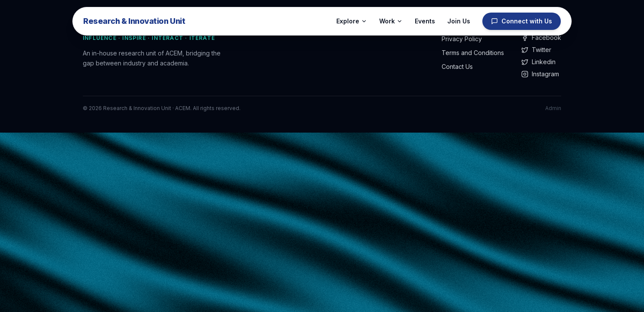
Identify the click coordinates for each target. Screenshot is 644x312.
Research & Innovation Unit (134, 21)
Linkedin (538, 62)
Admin (553, 108)
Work (391, 21)
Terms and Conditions (473, 53)
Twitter (536, 50)
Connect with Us (522, 21)
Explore (352, 21)
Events (425, 21)
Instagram (540, 74)
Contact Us (457, 67)
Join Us (459, 21)
